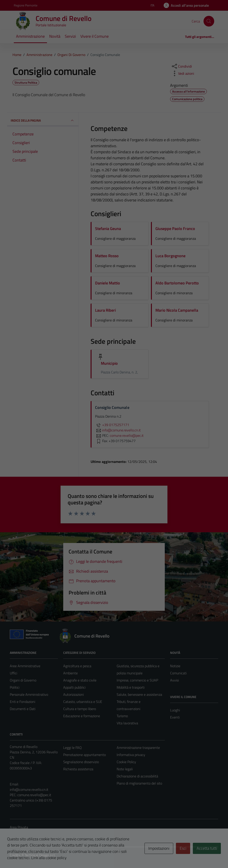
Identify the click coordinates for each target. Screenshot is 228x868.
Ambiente (70, 673)
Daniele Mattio (108, 283)
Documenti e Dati (23, 709)
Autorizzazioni (73, 694)
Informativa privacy (131, 755)
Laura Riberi (105, 310)
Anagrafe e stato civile (80, 680)
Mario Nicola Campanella (177, 310)
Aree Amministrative (25, 666)
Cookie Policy (126, 762)
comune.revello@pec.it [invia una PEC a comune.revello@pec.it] (127, 435)
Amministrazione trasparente (138, 748)
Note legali (125, 769)
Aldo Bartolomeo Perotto (177, 283)
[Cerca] (209, 21)
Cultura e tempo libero (80, 709)
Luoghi (175, 710)
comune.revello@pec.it (34, 795)
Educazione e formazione (82, 716)
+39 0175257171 (112, 425)
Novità (55, 36)
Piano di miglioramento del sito (139, 783)
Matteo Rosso (107, 256)
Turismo (122, 716)
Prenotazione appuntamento (84, 755)
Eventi (175, 717)
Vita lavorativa (127, 723)
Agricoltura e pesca (77, 666)
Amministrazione (30, 36)
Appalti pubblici (74, 687)
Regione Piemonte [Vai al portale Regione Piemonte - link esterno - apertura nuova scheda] (26, 5)
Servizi (70, 36)
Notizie (175, 666)
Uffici (13, 673)
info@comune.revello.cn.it (29, 789)
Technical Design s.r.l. (40, 855)
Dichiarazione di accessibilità (137, 776)
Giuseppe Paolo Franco (175, 229)
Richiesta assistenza (78, 769)
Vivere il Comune (95, 36)
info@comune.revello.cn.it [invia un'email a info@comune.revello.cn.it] (118, 430)
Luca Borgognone (170, 256)
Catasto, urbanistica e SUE (83, 702)
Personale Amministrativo (29, 694)
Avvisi (174, 680)
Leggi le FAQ (72, 748)
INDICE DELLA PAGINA (43, 120)
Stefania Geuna (108, 229)
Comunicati (178, 673)
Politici (15, 687)
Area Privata (19, 827)
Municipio (109, 363)
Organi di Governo (23, 680)
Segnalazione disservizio (81, 762)
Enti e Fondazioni (22, 702)
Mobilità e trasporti (131, 687)
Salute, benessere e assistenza (139, 694)
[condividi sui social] (181, 66)
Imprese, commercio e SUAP (137, 680)
